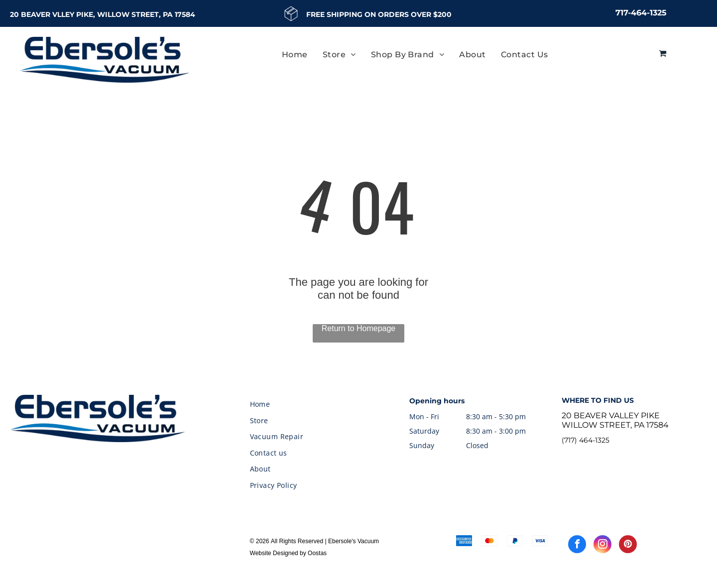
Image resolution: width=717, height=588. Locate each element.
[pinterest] (628, 545)
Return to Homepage (359, 328)
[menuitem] (295, 55)
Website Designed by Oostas (289, 553)
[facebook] (577, 545)
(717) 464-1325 (586, 440)
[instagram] (602, 545)
